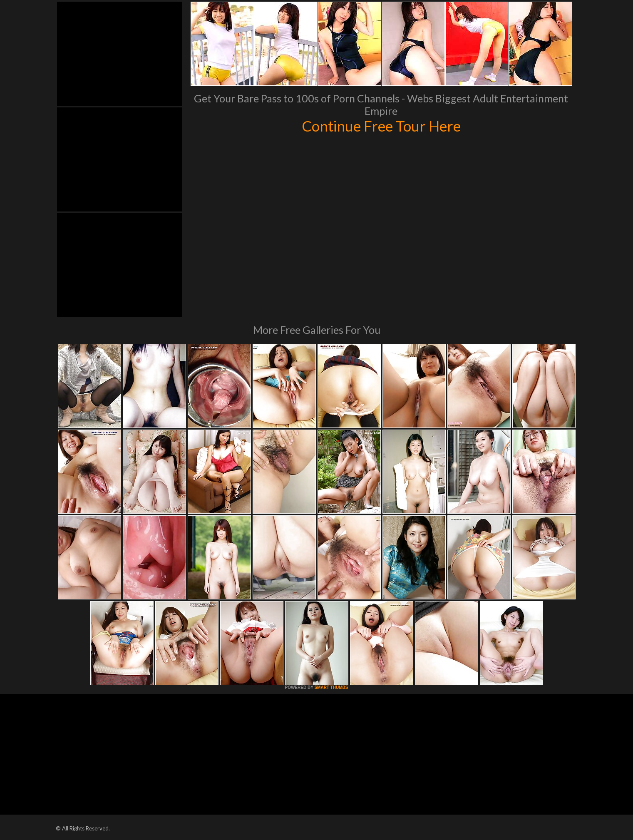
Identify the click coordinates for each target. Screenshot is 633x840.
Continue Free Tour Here (381, 126)
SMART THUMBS (331, 687)
